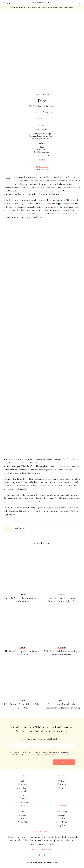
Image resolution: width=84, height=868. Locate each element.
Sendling (51, 844)
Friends (61, 818)
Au (17, 837)
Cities (23, 775)
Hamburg (23, 784)
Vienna (23, 795)
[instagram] (39, 856)
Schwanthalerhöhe (37, 844)
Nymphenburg (56, 840)
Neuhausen (43, 840)
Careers (61, 815)
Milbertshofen (29, 840)
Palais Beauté (47, 204)
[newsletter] (50, 856)
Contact (23, 815)
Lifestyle (61, 775)
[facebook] (34, 856)
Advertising (61, 811)
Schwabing (70, 840)
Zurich (23, 798)
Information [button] (61, 806)
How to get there (43, 155)
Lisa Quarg (33, 112)
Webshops (61, 784)
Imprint (61, 825)
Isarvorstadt (48, 837)
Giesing (24, 837)
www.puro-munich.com (43, 169)
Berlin (23, 781)
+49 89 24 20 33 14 (42, 166)
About (23, 811)
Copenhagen (23, 788)
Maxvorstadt (15, 840)
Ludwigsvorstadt (70, 837)
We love (61, 781)
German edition (68, 7)
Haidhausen (35, 837)
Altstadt (10, 837)
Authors (23, 818)
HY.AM (55, 862)
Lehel (58, 837)
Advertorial (42, 118)
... (42, 164)
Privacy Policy (61, 822)
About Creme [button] (23, 806)
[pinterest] (45, 856)
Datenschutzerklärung (31, 755)
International (23, 802)
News (61, 788)
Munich (23, 791)
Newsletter (23, 822)
